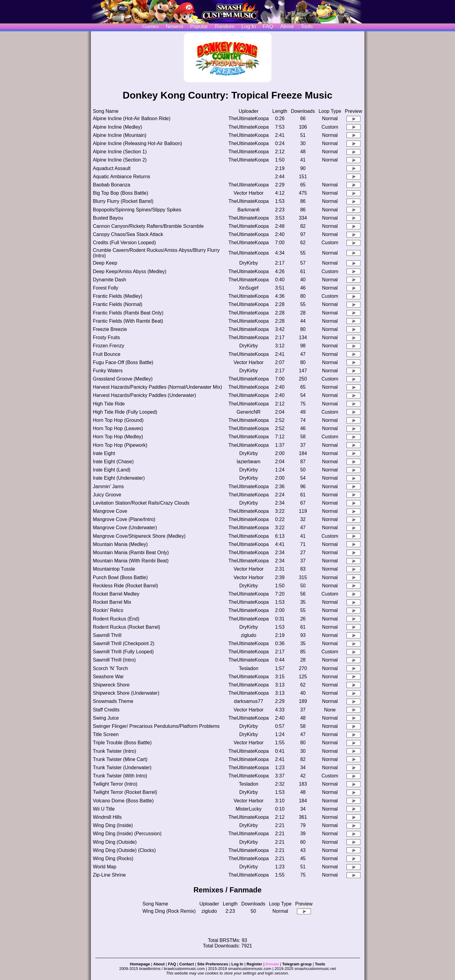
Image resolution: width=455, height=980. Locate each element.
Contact (187, 964)
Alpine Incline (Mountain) (120, 135)
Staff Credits (106, 710)
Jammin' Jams (109, 487)
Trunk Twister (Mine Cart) (120, 759)
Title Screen (106, 734)
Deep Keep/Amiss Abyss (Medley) (130, 271)
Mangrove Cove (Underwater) (125, 528)
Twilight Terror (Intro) (115, 784)
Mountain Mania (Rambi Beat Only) (131, 553)
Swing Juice (106, 718)
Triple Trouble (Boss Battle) (122, 743)
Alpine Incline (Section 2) (120, 160)
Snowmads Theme (113, 701)
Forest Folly (106, 288)
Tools (307, 26)
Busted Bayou (108, 218)
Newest (175, 26)
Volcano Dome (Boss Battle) (123, 801)
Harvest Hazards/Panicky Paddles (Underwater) (145, 395)
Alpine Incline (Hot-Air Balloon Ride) (132, 118)
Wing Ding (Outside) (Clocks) (124, 850)
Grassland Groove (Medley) (123, 379)
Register (254, 964)
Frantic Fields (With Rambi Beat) (128, 321)
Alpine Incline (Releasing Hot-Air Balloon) (138, 143)
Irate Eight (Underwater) (119, 478)
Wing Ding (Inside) (113, 825)
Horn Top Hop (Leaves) (118, 428)
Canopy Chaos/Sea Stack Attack (128, 234)
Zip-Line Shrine (110, 875)
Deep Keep (105, 263)
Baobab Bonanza (112, 185)
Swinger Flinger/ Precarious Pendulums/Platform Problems (156, 726)
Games (151, 26)
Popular (199, 26)
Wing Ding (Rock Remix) (169, 911)
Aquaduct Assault (112, 168)
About (287, 26)
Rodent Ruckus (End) (116, 619)
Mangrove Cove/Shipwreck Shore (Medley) (139, 536)
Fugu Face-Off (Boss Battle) (123, 362)
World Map (105, 867)
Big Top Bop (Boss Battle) (121, 193)
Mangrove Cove (110, 511)
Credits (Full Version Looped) (124, 243)
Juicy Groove (107, 495)
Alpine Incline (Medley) (118, 127)
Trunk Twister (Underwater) (122, 768)
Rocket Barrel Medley (116, 594)
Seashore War (109, 677)
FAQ (268, 26)
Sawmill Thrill (107, 635)
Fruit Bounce (107, 354)
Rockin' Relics (108, 610)
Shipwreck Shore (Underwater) (126, 693)
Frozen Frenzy (109, 346)
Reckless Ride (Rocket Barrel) (126, 586)
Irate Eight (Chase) (113, 462)
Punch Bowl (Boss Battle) (121, 577)
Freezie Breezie (110, 329)
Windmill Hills (107, 817)
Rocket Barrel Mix (112, 602)
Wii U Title (104, 809)
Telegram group (297, 964)
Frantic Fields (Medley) (118, 296)
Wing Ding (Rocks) (113, 858)
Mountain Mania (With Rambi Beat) (131, 561)
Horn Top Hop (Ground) (118, 420)
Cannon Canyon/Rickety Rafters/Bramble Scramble (148, 226)
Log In (237, 964)
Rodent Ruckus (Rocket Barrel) (127, 627)
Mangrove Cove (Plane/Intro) (124, 519)
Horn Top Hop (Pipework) (120, 445)
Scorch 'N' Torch (110, 668)
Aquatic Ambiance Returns (122, 177)
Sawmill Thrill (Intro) (114, 660)
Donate (272, 964)
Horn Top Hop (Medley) (118, 437)
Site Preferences (213, 964)
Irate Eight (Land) (112, 470)
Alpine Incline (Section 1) (120, 152)
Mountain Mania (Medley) (121, 544)
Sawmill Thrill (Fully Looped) (124, 652)
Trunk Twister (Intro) (115, 751)
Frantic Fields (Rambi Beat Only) (128, 313)
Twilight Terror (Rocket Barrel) (125, 792)
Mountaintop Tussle (114, 569)
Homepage (140, 964)
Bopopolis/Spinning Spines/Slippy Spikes (137, 210)
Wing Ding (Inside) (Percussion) (127, 834)
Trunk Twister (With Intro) (120, 776)
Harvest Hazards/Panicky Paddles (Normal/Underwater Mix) (158, 387)
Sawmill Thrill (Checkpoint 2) (124, 643)
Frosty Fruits (107, 337)
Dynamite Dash (110, 280)
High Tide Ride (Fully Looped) (125, 412)
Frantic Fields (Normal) (118, 304)
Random (225, 26)
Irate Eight (104, 453)
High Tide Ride (109, 404)
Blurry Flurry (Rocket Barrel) (123, 201)
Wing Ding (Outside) (115, 842)
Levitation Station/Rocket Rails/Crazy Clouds (141, 503)
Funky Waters (108, 371)
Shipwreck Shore (111, 685)
